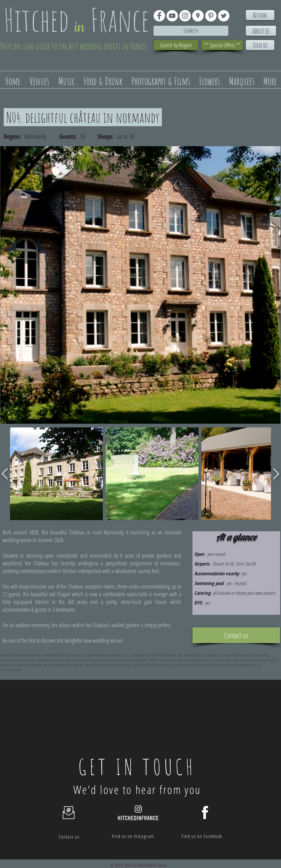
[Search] (191, 31)
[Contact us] (236, 635)
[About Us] (261, 31)
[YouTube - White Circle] (172, 16)
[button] (56, 474)
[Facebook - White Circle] (159, 16)
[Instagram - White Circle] (185, 16)
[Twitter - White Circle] (224, 16)
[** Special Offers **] (222, 45)
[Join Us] (260, 45)
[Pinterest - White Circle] (211, 16)
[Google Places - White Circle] (198, 16)
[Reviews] (260, 15)
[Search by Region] (176, 45)
